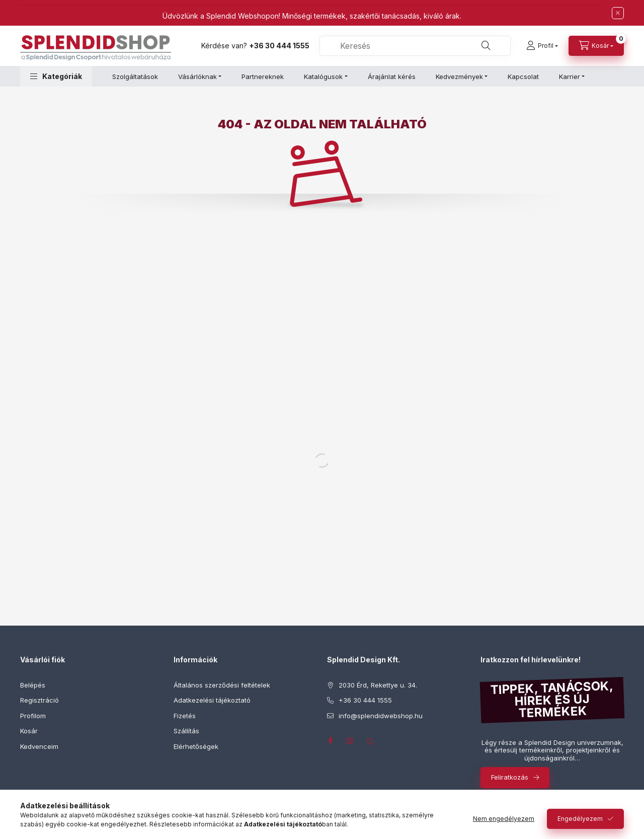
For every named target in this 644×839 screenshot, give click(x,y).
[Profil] (542, 46)
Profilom (33, 716)
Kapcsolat (523, 77)
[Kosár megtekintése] (596, 46)
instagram (350, 741)
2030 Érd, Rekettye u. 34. (378, 685)
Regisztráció (39, 700)
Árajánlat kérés (392, 77)
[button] (56, 76)
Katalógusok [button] (323, 77)
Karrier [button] (570, 77)
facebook (330, 741)
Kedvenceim (39, 746)
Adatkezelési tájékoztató (212, 700)
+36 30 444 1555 (279, 46)
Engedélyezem (580, 819)
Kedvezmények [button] (459, 77)
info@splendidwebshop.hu (381, 716)
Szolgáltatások (135, 77)
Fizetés (185, 716)
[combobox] (415, 46)
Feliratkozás (510, 777)
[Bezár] (618, 13)
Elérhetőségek (196, 746)
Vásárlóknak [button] (197, 77)
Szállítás (186, 731)
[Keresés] (486, 46)
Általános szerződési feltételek (222, 685)
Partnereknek (263, 77)
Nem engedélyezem (504, 819)
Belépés (33, 685)
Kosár (29, 731)
